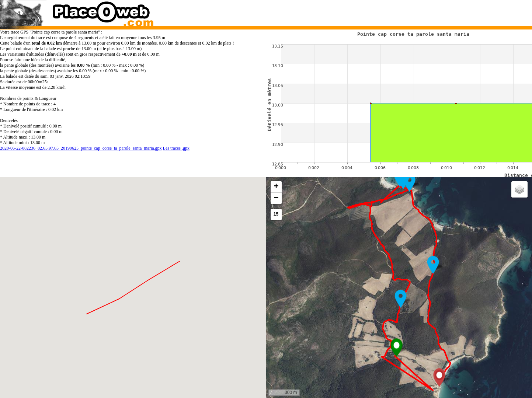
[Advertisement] (392, 11)
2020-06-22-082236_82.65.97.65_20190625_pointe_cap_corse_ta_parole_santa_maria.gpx (81, 148)
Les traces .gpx (176, 148)
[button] (397, 348)
